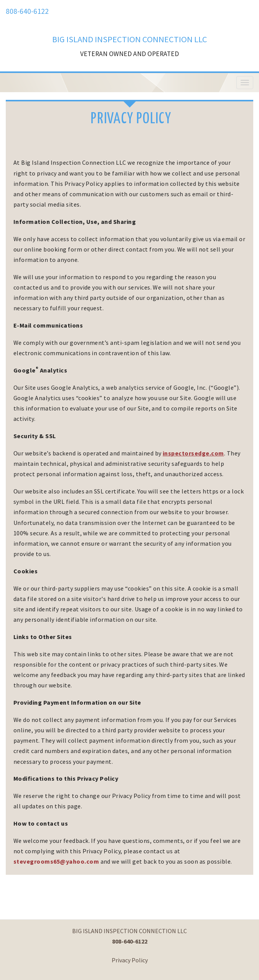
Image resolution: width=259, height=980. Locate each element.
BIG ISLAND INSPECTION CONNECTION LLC (130, 39)
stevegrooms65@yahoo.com (56, 861)
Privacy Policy (130, 960)
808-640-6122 (27, 11)
